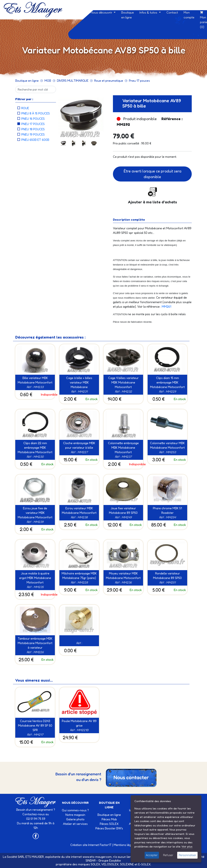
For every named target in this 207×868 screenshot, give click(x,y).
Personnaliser (187, 855)
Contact (172, 12)
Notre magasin (75, 815)
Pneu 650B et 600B (35, 140)
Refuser (168, 855)
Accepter (152, 855)
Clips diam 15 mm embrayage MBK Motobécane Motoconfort (167, 382)
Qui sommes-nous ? (75, 810)
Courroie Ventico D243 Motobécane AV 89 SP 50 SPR (35, 725)
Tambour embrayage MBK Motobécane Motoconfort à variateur (35, 643)
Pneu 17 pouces (139, 81)
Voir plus (187, 846)
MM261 (166, 307)
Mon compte (189, 15)
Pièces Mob (109, 819)
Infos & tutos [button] (149, 12)
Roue (25, 108)
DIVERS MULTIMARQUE (73, 81)
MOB (48, 81)
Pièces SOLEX (109, 824)
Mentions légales (125, 845)
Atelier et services (75, 824)
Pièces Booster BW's (109, 828)
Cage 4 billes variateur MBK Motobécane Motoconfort (123, 382)
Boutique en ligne (128, 15)
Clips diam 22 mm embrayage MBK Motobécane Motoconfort (35, 448)
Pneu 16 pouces (33, 119)
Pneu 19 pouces (33, 134)
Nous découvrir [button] (102, 12)
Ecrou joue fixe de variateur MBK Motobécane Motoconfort (35, 513)
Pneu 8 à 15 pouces (36, 113)
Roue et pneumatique (109, 81)
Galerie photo (75, 819)
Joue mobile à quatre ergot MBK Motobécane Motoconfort (35, 578)
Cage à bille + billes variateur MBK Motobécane (79, 382)
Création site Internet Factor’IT (91, 845)
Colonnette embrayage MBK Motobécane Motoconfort (123, 448)
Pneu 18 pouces (33, 129)
